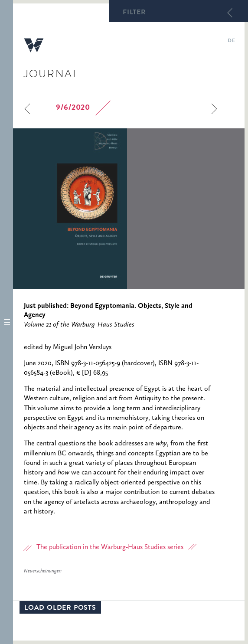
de (231, 41)
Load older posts (60, 608)
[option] (129, 209)
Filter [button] (134, 13)
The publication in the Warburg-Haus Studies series (110, 547)
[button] (7, 322)
